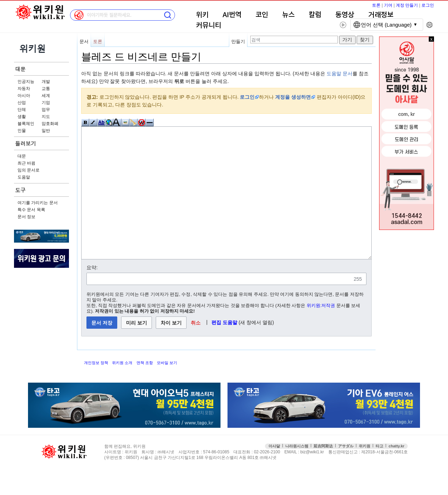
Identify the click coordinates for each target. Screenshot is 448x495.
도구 (20, 190)
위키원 (365, 472)
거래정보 (381, 15)
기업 (46, 103)
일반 (46, 131)
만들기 (238, 41)
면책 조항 (145, 389)
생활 (22, 117)
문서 (84, 41)
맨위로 (433, 478)
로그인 (428, 5)
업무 (46, 110)
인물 (22, 131)
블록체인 (26, 124)
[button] (196, 349)
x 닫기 (431, 39)
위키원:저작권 (321, 332)
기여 (388, 5)
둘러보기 (26, 143)
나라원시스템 (297, 472)
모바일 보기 (167, 389)
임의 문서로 (29, 170)
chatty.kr (396, 472)
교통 (46, 89)
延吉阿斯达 (323, 472)
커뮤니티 (209, 26)
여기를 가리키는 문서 (38, 203)
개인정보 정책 (96, 389)
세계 (46, 96)
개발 (46, 82)
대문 (20, 69)
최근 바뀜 (26, 163)
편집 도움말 (224, 349)
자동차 (24, 89)
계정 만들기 (407, 5)
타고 (379, 472)
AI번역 (232, 15)
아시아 (24, 96)
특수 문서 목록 (31, 210)
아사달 (274, 472)
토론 (376, 5)
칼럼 (315, 15)
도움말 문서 (339, 74)
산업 (22, 103)
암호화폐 (50, 124)
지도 (46, 117)
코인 (262, 15)
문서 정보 (26, 217)
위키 (202, 15)
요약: (92, 294)
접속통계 (418, 478)
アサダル (346, 472)
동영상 (345, 15)
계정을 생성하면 (293, 97)
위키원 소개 (122, 389)
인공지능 (26, 82)
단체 (22, 110)
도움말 (24, 177)
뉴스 (288, 15)
